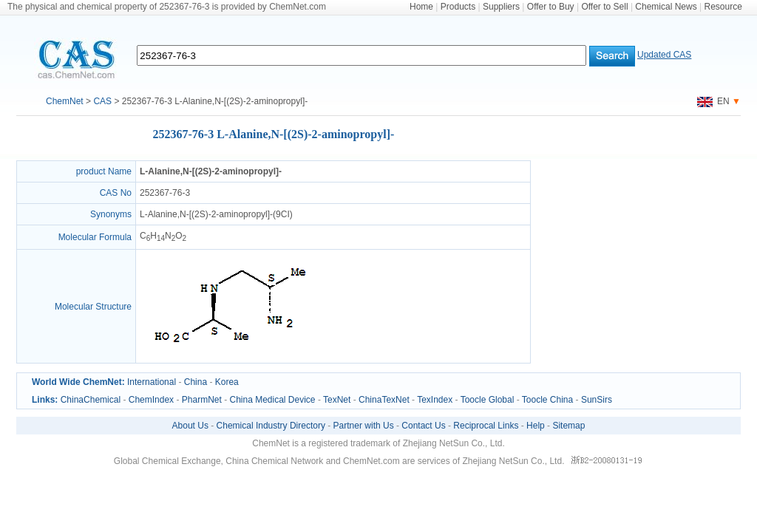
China (196, 382)
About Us (190, 426)
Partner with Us (364, 426)
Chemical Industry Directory (271, 426)
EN (713, 101)
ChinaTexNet (384, 400)
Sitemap (568, 426)
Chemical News (666, 7)
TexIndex (435, 400)
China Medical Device (272, 400)
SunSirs (597, 400)
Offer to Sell (604, 7)
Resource (723, 7)
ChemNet (65, 101)
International (152, 382)
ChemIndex (151, 400)
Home (421, 7)
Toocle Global (488, 400)
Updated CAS (664, 55)
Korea (227, 382)
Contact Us (423, 426)
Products (458, 7)
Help (536, 426)
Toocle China (547, 400)
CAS (102, 101)
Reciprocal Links (486, 426)
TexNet (337, 400)
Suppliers (501, 7)
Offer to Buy (551, 7)
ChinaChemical (91, 400)
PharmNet (202, 400)
